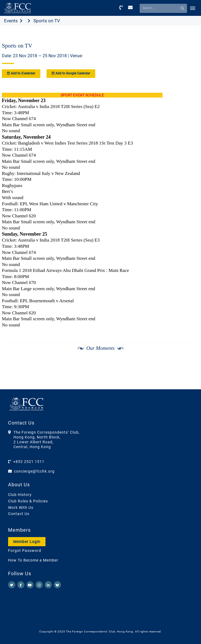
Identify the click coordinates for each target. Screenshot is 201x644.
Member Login (27, 542)
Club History (20, 495)
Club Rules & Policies (28, 501)
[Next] (189, 376)
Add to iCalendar (21, 73)
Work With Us (21, 508)
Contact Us (19, 514)
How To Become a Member (33, 560)
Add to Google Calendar (71, 73)
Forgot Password (25, 551)
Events (11, 21)
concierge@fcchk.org (34, 471)
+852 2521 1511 (29, 462)
